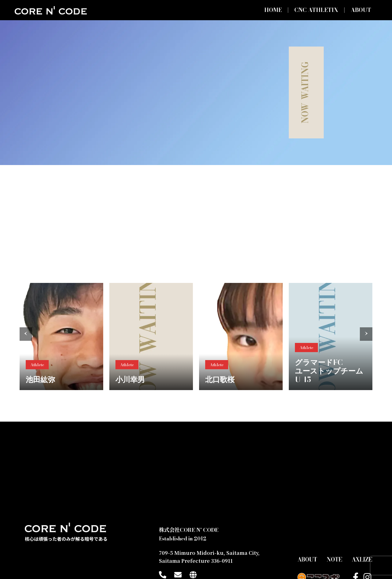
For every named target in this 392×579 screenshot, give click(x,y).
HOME (273, 10)
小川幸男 (130, 380)
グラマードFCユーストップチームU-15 (329, 371)
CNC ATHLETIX (316, 10)
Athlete (37, 365)
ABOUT (361, 10)
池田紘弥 (40, 380)
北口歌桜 (220, 380)
